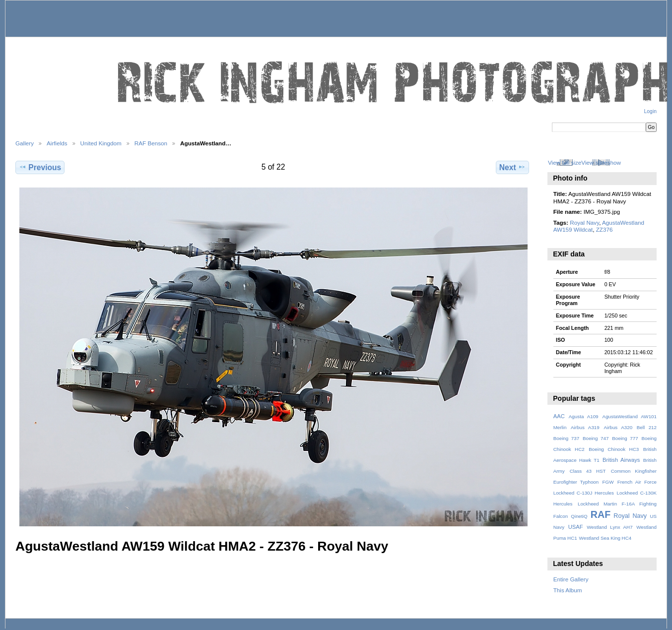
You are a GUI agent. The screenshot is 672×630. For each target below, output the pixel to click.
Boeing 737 (567, 438)
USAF (576, 527)
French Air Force (637, 482)
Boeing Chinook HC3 (614, 449)
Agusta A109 (584, 416)
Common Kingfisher (634, 471)
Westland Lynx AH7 (609, 527)
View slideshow (601, 162)
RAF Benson (151, 143)
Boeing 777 (625, 438)
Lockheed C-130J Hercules (584, 493)
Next (512, 167)
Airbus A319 (585, 427)
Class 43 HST (588, 471)
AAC (559, 416)
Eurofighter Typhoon (576, 482)
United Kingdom (101, 143)
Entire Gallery (571, 579)
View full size (565, 162)
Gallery (25, 143)
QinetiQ (579, 516)
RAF (601, 514)
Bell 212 (647, 427)
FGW (608, 482)
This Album (568, 590)
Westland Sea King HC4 (605, 538)
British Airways (621, 460)
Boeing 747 (596, 438)
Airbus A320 (618, 427)
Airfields (57, 143)
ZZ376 (605, 229)
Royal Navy (584, 222)
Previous (40, 167)
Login (650, 111)
